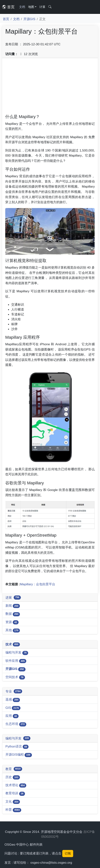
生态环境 (16, 724)
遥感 (13, 700)
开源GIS (29, 19)
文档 (22, 7)
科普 (13, 810)
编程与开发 (17, 653)
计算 (42, 7)
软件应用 (16, 661)
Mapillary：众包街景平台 (38, 584)
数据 (13, 614)
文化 (13, 802)
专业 (14, 691)
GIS (13, 708)
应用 (12, 716)
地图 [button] (31, 7)
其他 (13, 630)
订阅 (68, 853)
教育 (14, 769)
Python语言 (17, 747)
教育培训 (15, 793)
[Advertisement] (50, 87)
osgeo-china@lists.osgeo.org (51, 863)
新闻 (13, 606)
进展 (13, 598)
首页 (8, 7)
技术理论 (16, 785)
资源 (12, 622)
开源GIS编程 (19, 755)
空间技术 (15, 677)
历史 (13, 777)
